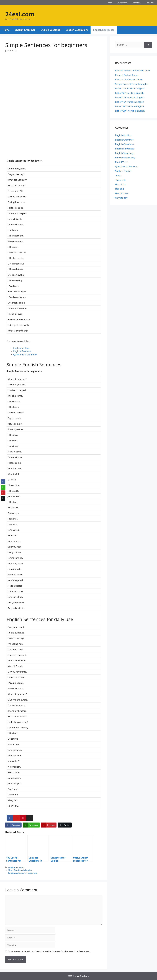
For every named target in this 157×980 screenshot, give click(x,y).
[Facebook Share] (13, 825)
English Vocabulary (77, 30)
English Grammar (25, 30)
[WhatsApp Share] (31, 825)
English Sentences (104, 30)
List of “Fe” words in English (130, 106)
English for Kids (21, 348)
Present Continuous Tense (129, 79)
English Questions (125, 144)
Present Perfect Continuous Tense (133, 71)
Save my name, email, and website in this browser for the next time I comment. (50, 951)
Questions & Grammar (25, 355)
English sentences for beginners (23, 873)
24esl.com (20, 14)
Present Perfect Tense (127, 75)
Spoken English (123, 171)
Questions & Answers (126, 166)
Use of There (122, 193)
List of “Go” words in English (130, 88)
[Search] (148, 45)
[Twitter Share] (65, 825)
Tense (118, 175)
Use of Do (120, 184)
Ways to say (121, 198)
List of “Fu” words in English (130, 102)
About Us (137, 3)
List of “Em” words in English (130, 111)
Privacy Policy (122, 3)
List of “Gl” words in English (129, 93)
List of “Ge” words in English (130, 97)
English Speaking (50, 30)
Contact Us (150, 3)
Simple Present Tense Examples (132, 84)
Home (109, 3)
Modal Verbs (122, 162)
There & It (120, 180)
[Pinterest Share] (49, 825)
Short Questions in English (20, 870)
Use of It (120, 189)
